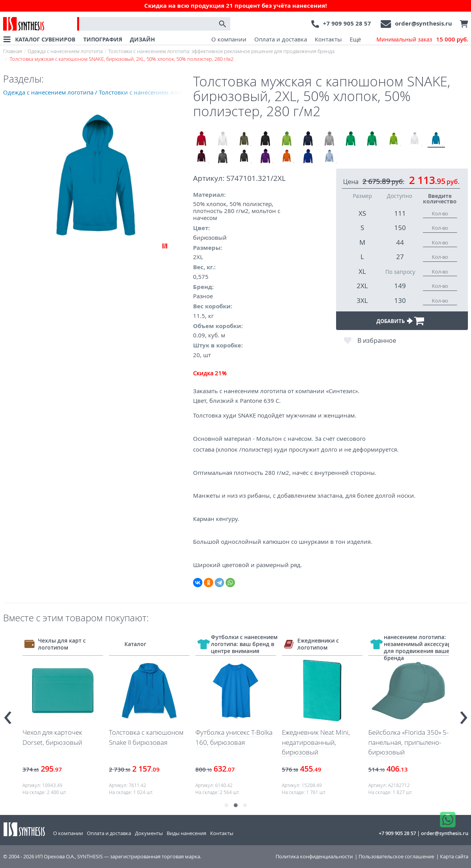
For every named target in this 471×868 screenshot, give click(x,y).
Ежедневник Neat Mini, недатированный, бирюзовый (343, 742)
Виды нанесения (186, 833)
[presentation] (8, 714)
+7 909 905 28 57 (347, 23)
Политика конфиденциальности (314, 857)
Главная (13, 51)
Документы (149, 833)
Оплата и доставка (281, 39)
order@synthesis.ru (424, 23)
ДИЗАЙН (142, 39)
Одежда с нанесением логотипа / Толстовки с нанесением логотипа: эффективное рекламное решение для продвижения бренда (98, 92)
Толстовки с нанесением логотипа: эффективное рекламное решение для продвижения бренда (221, 51)
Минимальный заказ (422, 40)
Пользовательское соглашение (396, 857)
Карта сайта (454, 857)
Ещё (355, 39)
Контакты (328, 39)
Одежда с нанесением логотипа (65, 51)
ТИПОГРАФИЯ (103, 39)
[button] (226, 805)
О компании (229, 39)
